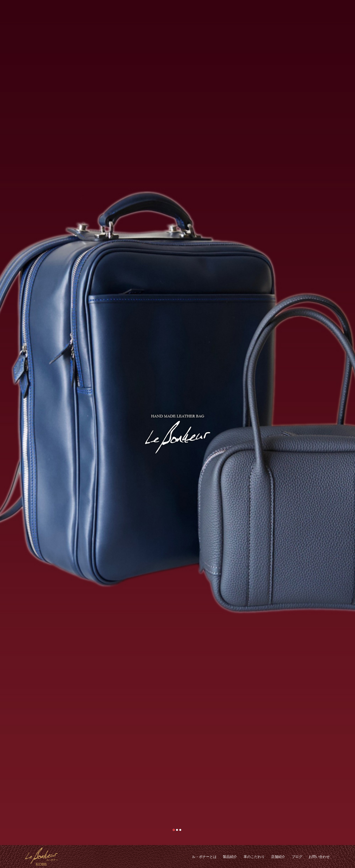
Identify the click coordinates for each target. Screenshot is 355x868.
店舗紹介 (278, 857)
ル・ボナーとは (204, 857)
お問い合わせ (319, 857)
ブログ (297, 857)
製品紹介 (230, 857)
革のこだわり (254, 857)
